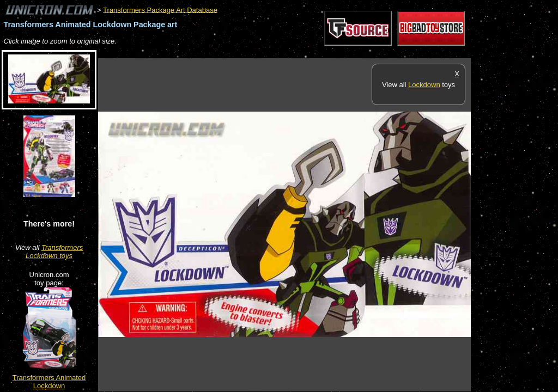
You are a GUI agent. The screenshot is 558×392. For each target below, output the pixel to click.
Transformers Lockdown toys (54, 252)
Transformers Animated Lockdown (49, 382)
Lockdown (424, 85)
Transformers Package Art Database (160, 10)
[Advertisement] (296, 53)
